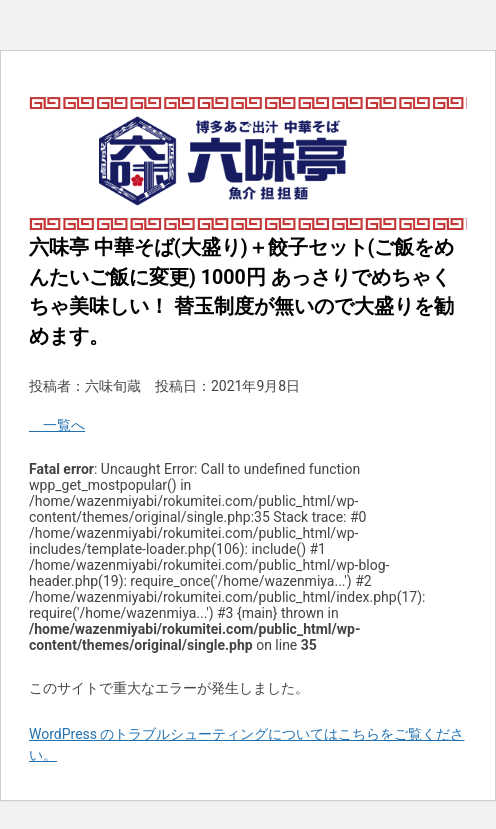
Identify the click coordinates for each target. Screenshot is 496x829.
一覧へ (57, 425)
